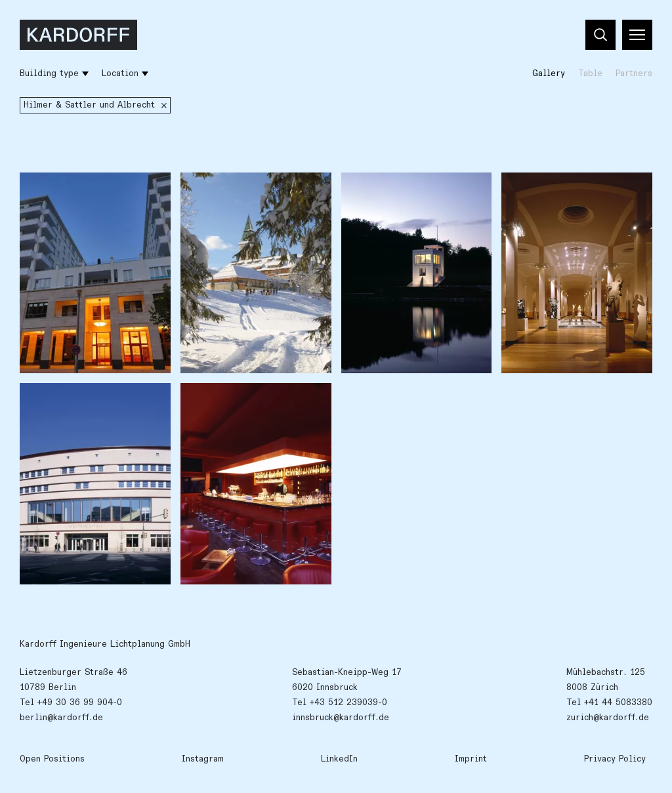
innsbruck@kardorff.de (341, 718)
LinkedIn (339, 759)
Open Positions (52, 759)
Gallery (549, 73)
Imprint (471, 759)
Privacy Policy (615, 759)
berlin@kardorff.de (61, 718)
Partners (634, 73)
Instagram (203, 759)
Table (590, 73)
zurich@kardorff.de (608, 718)
